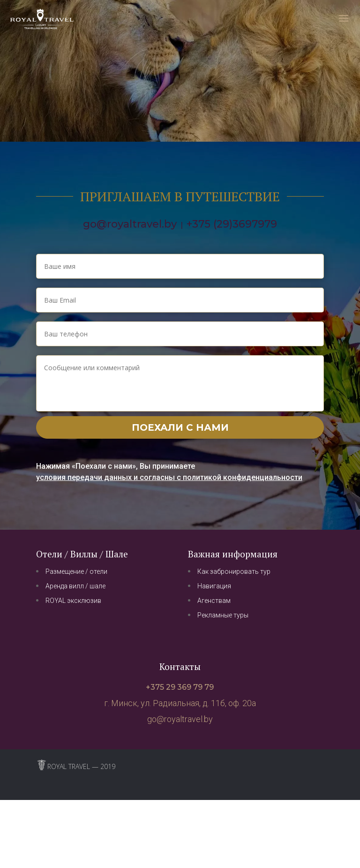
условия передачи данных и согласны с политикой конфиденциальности (169, 477)
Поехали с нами (180, 427)
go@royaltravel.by (130, 224)
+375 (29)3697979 (232, 224)
